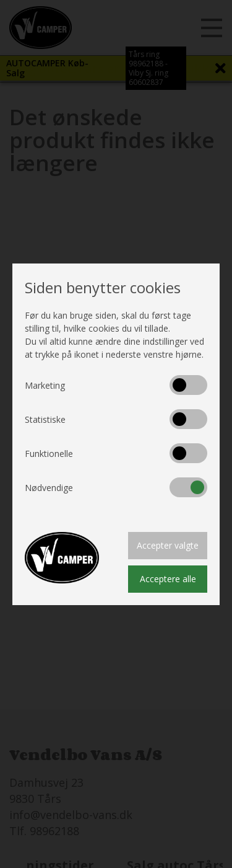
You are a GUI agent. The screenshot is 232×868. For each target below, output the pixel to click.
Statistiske (45, 419)
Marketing (45, 385)
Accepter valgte (168, 545)
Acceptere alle (168, 579)
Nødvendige (49, 488)
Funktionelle (49, 454)
